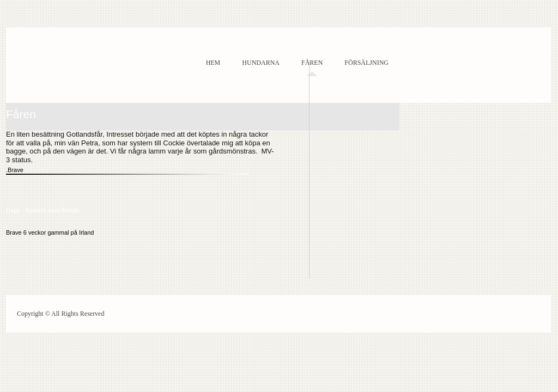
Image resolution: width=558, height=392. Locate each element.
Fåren (312, 63)
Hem (213, 63)
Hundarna (261, 63)
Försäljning (366, 63)
